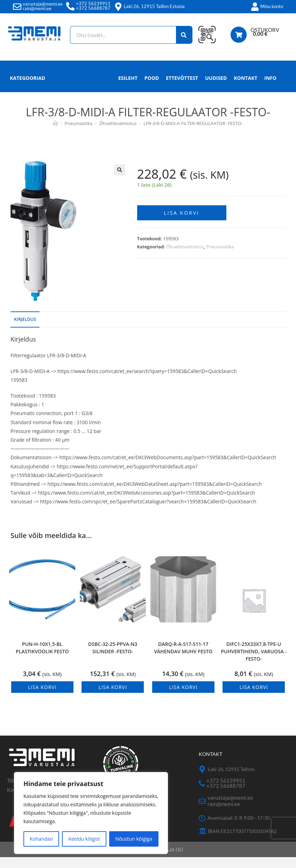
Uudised (216, 89)
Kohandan (41, 839)
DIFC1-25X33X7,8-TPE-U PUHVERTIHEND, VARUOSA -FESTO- (254, 662)
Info (270, 91)
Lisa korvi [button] (42, 698)
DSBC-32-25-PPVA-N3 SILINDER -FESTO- (113, 659)
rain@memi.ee (37, 8)
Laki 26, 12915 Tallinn (231, 780)
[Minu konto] (255, 7)
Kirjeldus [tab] (25, 330)
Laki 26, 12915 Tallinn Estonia (154, 6)
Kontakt (245, 89)
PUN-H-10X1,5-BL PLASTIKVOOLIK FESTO (42, 659)
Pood (152, 89)
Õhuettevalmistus (185, 256)
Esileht (128, 89)
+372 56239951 (93, 4)
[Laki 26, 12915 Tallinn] (202, 780)
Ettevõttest (182, 89)
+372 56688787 (93, 8)
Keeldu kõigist (84, 839)
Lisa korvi (182, 222)
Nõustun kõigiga (134, 839)
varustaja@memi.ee (43, 4)
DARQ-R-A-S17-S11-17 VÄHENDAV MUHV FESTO (183, 659)
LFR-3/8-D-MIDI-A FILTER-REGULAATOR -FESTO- (193, 134)
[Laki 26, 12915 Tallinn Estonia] (118, 7)
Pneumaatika (220, 256)
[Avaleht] (55, 134)
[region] (91, 813)
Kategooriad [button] (27, 89)
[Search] (184, 35)
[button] (120, 181)
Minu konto (272, 6)
